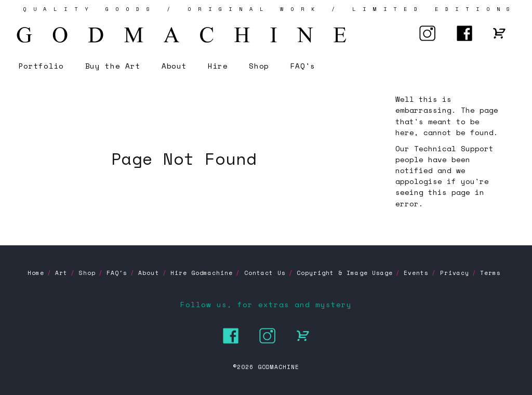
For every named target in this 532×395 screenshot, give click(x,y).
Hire (218, 66)
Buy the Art (113, 66)
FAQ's (303, 66)
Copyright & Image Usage (345, 273)
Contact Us (265, 273)
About (174, 66)
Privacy (455, 273)
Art (61, 273)
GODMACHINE (278, 367)
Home (36, 273)
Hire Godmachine (202, 273)
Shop (259, 66)
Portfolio (41, 66)
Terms (490, 273)
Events (416, 273)
